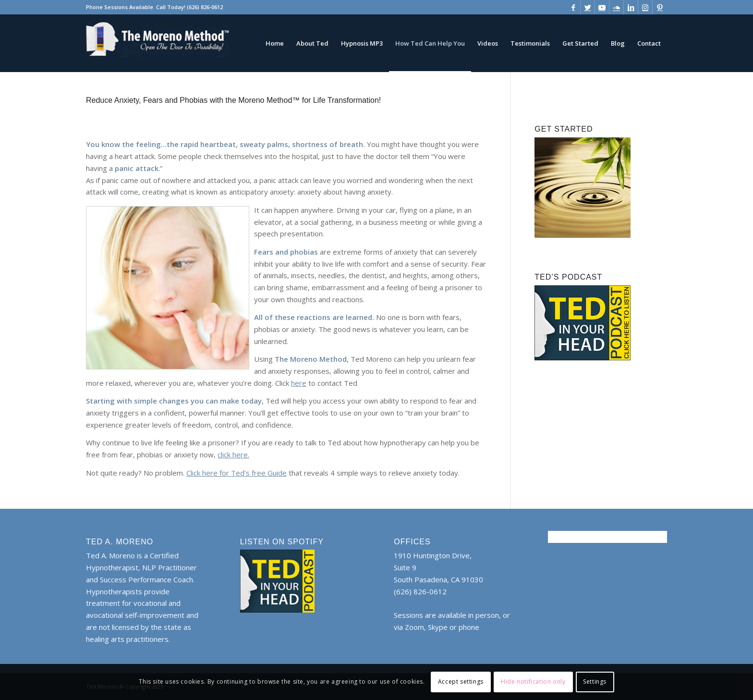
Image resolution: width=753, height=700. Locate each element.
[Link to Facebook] (573, 7)
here (299, 383)
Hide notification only (533, 682)
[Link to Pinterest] (660, 7)
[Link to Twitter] (588, 7)
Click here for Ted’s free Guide (237, 473)
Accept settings (461, 682)
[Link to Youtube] (602, 7)
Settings (595, 682)
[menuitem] (275, 43)
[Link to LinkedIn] (631, 7)
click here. (233, 454)
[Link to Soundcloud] (616, 7)
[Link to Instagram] (645, 7)
